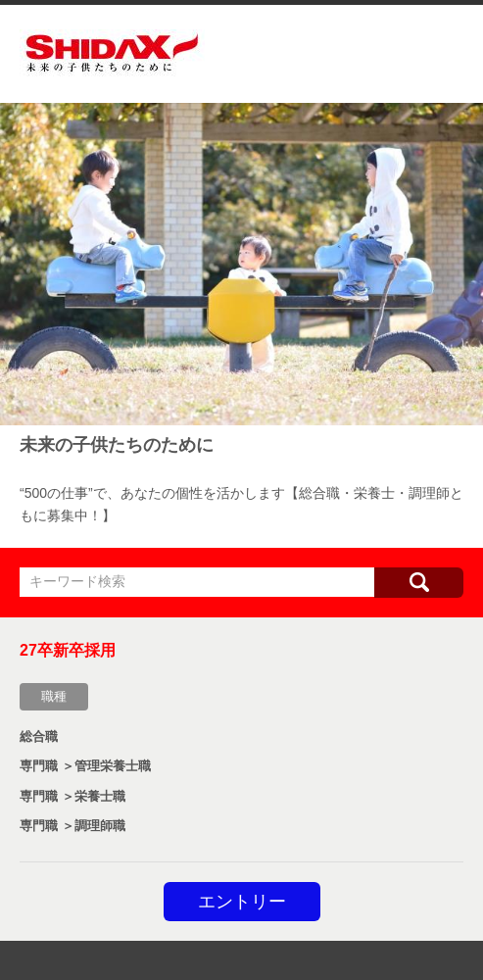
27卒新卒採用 (68, 650)
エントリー (242, 902)
